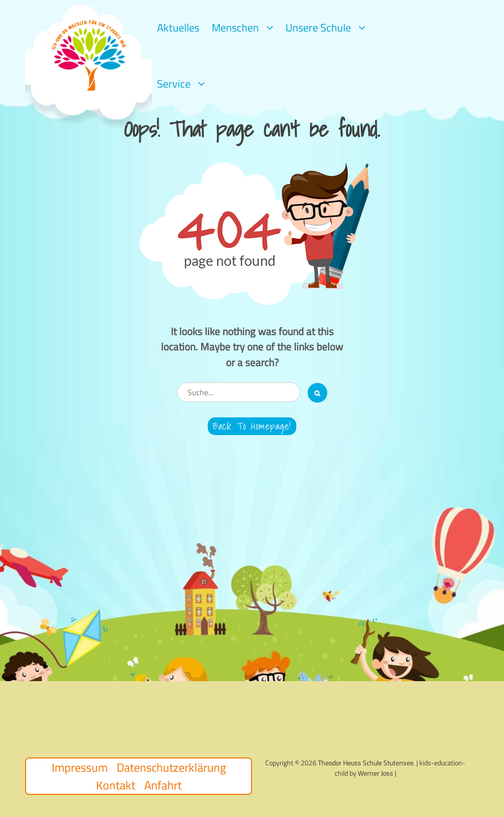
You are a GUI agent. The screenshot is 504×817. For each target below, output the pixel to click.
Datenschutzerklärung (171, 767)
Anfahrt (163, 785)
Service (174, 84)
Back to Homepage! (252, 426)
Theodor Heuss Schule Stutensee (366, 763)
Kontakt (116, 785)
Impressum (80, 767)
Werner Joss (376, 773)
